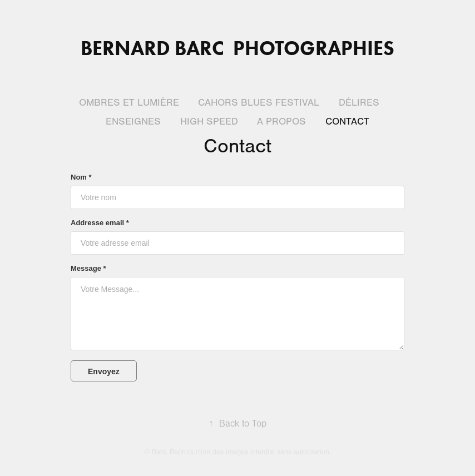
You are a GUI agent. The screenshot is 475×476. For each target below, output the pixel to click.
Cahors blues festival (259, 103)
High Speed (209, 122)
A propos (281, 122)
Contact (347, 122)
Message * (88, 269)
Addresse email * (100, 223)
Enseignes (133, 122)
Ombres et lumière (129, 103)
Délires (359, 103)
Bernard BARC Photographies (237, 48)
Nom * (81, 177)
